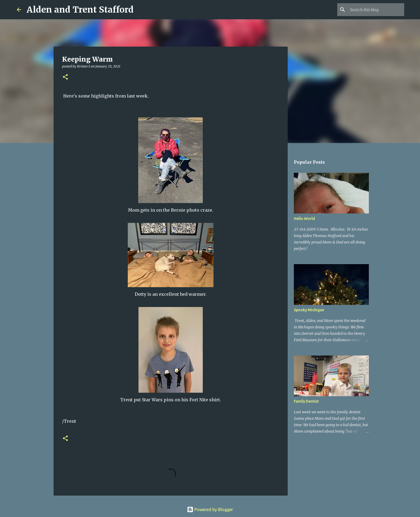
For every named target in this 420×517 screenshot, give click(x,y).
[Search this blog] (376, 10)
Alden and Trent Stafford (80, 10)
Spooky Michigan (309, 310)
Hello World (304, 219)
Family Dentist (306, 401)
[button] (65, 77)
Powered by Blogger (210, 509)
